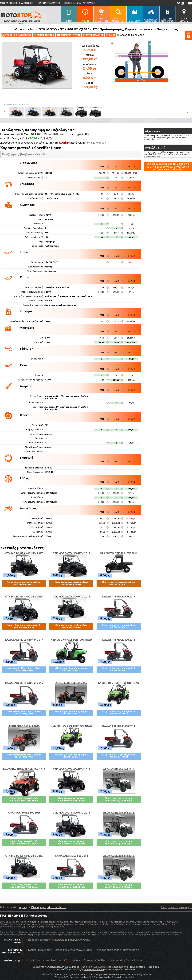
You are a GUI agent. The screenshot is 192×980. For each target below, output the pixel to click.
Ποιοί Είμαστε (36, 960)
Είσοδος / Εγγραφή (39, 940)
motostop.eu (55, 960)
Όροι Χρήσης (73, 960)
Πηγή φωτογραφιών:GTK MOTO (16, 104)
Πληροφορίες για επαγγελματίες (73, 951)
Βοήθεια (101, 960)
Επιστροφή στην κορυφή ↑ (176, 907)
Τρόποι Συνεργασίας (39, 951)
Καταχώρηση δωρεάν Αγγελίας (72, 940)
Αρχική (23, 907)
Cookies (89, 960)
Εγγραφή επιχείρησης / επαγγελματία (117, 951)
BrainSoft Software (94, 969)
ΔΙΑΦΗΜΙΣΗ (28, 3)
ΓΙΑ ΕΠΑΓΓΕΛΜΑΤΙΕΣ (49, 3)
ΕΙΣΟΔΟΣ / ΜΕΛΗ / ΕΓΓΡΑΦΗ (79, 3)
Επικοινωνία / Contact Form (126, 960)
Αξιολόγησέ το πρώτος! (131, 35)
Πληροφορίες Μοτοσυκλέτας (49, 907)
